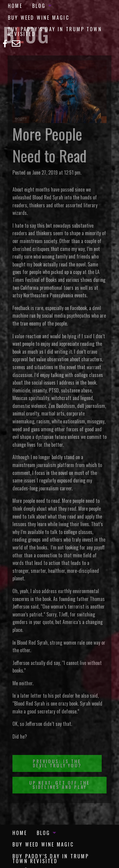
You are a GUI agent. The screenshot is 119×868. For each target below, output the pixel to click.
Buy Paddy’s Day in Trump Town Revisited (55, 32)
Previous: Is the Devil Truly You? (57, 763)
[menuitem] (15, 6)
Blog (39, 6)
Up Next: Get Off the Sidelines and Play (60, 785)
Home (15, 6)
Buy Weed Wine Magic (39, 18)
